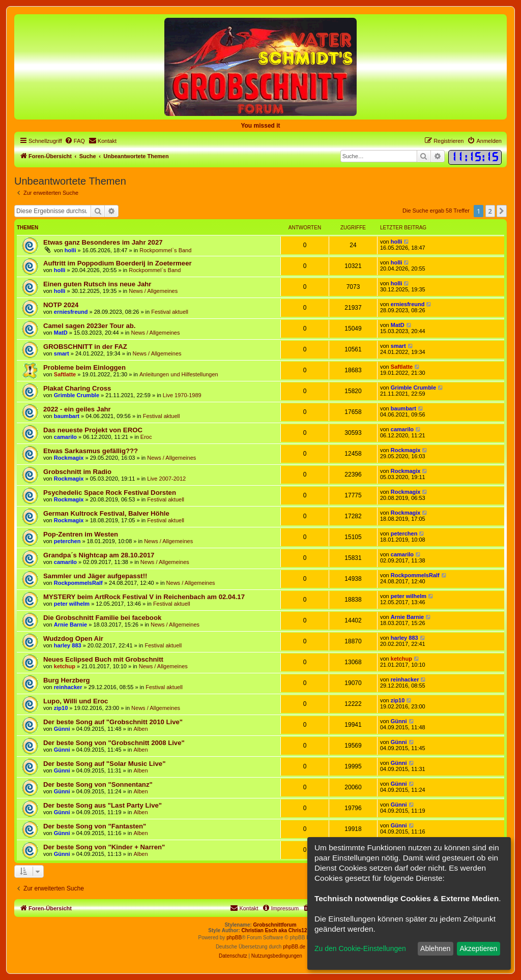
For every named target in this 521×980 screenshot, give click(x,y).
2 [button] (490, 211)
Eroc (146, 437)
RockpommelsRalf (78, 583)
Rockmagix (69, 458)
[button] (502, 211)
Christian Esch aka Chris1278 (277, 930)
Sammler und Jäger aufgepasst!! (95, 576)
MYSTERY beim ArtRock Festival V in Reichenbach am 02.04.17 (144, 597)
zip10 (61, 708)
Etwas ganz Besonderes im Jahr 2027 (103, 242)
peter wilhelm (72, 604)
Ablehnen (435, 948)
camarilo (65, 437)
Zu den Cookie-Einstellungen (360, 948)
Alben (140, 729)
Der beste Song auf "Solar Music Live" (104, 764)
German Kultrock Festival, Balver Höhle (106, 513)
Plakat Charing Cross (77, 388)
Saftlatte (65, 374)
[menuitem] (75, 141)
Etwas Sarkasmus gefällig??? (91, 451)
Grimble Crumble (77, 395)
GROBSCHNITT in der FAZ (85, 347)
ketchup (65, 666)
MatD (61, 333)
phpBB (234, 938)
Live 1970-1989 (182, 395)
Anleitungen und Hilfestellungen (179, 374)
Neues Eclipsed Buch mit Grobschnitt (103, 659)
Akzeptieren (478, 948)
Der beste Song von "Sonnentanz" (98, 784)
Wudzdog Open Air (73, 639)
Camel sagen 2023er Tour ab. (90, 326)
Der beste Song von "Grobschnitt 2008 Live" (114, 743)
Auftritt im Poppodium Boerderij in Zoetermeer (118, 263)
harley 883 (68, 645)
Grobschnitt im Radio (77, 472)
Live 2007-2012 (166, 479)
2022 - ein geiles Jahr (77, 409)
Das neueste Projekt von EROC (93, 430)
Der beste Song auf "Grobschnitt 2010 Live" (113, 722)
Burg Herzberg (67, 680)
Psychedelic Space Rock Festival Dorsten (110, 493)
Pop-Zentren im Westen (81, 534)
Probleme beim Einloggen (84, 367)
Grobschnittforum (275, 925)
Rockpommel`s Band (165, 250)
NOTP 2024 (61, 305)
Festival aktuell (170, 312)
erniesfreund (71, 312)
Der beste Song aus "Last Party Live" (103, 805)
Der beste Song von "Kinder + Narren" (104, 847)
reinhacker (68, 687)
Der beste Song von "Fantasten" (95, 826)
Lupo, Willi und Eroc (76, 701)
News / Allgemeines (153, 291)
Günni (62, 729)
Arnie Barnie (70, 625)
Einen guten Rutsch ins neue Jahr (97, 284)
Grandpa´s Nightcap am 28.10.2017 (99, 555)
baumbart (67, 416)
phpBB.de (294, 947)
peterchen (67, 541)
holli (70, 250)
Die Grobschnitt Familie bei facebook (102, 618)
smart (62, 353)
